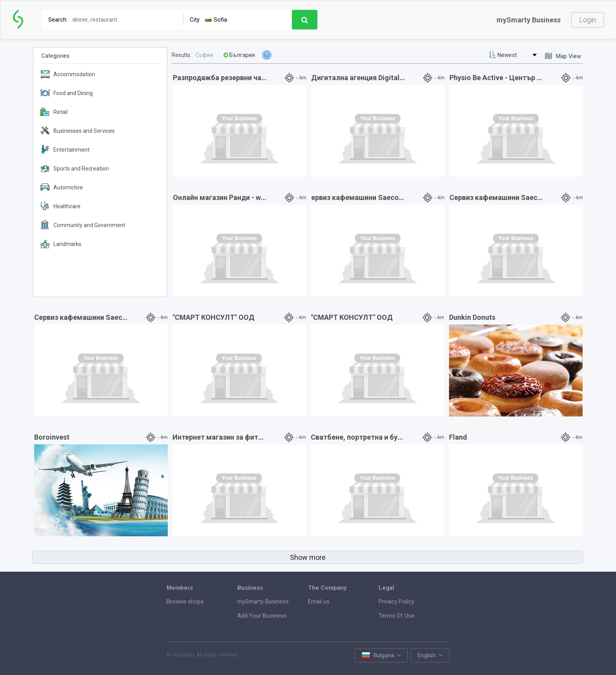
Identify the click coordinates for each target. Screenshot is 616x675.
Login (588, 20)
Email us (319, 602)
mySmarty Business (529, 20)
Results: (181, 55)
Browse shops (185, 602)
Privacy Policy (396, 602)
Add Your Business (262, 616)
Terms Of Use (397, 616)
